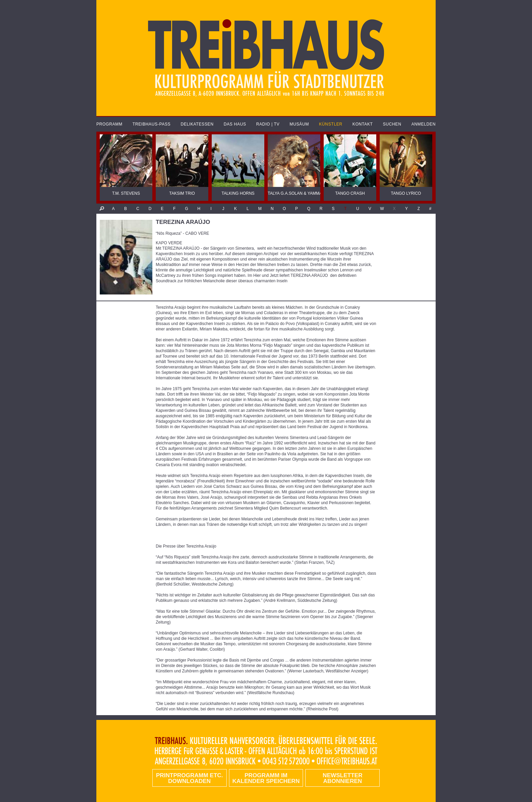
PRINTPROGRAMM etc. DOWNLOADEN (189, 778)
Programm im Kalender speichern (266, 778)
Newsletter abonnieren (343, 778)
